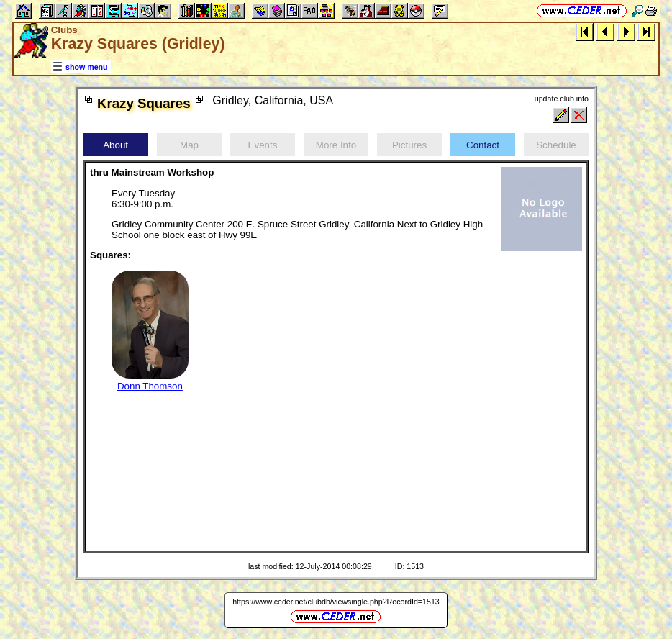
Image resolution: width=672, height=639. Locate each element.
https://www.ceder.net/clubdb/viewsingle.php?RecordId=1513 (336, 602)
